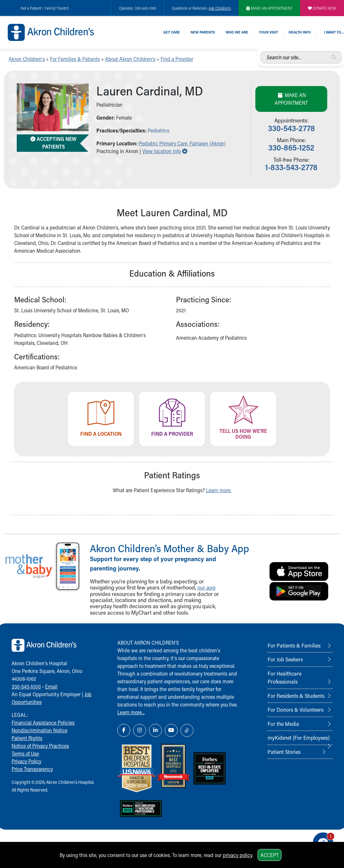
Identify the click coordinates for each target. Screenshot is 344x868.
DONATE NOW (322, 8)
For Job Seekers (285, 659)
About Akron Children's (130, 59)
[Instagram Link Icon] (140, 730)
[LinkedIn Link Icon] (155, 730)
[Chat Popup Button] (321, 840)
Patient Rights (27, 738)
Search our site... (261, 51)
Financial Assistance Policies (43, 722)
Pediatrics (158, 130)
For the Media (283, 724)
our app (206, 587)
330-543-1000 (26, 686)
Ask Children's (220, 8)
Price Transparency (32, 769)
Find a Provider (177, 59)
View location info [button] (165, 151)
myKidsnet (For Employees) (299, 737)
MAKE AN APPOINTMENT (269, 8)
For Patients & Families (294, 645)
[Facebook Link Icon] (124, 730)
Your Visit (268, 32)
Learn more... (131, 712)
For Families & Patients (75, 59)
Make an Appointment (291, 99)
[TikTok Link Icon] (187, 730)
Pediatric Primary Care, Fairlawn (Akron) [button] (182, 143)
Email (51, 686)
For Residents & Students (296, 696)
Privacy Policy (26, 761)
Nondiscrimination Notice (39, 730)
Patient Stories (284, 752)
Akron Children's (27, 59)
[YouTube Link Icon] (171, 730)
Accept (270, 855)
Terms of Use (25, 753)
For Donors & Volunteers (295, 709)
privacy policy (237, 855)
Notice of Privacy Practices (40, 746)
